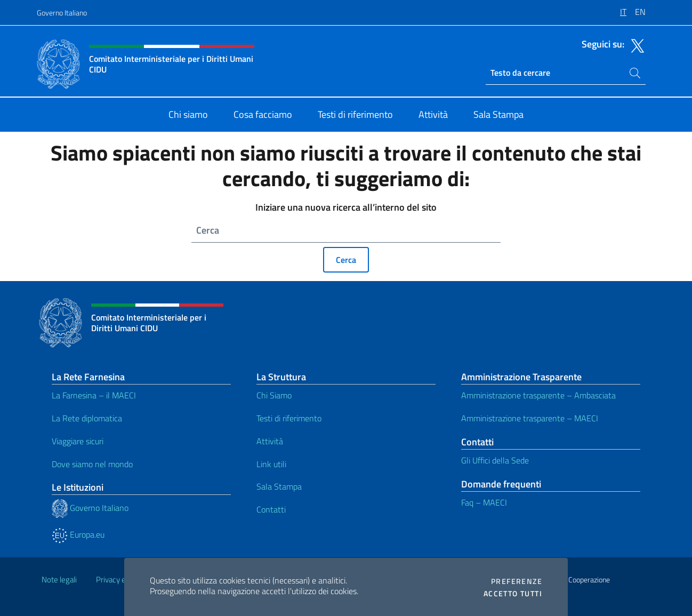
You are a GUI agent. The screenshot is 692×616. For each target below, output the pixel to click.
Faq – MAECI (484, 502)
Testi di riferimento (289, 418)
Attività (270, 441)
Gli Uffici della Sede (495, 460)
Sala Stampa (279, 486)
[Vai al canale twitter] (635, 45)
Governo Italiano (62, 13)
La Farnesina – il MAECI (94, 395)
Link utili (271, 464)
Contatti (271, 509)
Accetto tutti (513, 594)
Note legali (59, 579)
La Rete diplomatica (87, 418)
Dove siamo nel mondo (92, 464)
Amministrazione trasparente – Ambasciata (538, 395)
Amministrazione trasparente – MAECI (530, 418)
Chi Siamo (274, 395)
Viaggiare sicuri (78, 441)
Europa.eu (78, 534)
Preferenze (517, 581)
